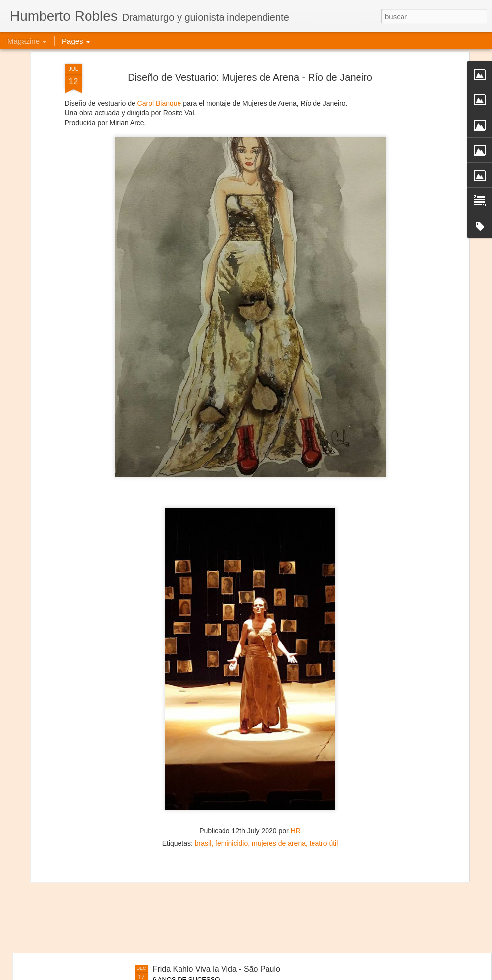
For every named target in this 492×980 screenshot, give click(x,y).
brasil (203, 765)
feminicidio (231, 765)
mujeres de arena (279, 765)
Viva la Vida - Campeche (196, 857)
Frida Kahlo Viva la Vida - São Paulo (217, 969)
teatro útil (324, 765)
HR (296, 752)
